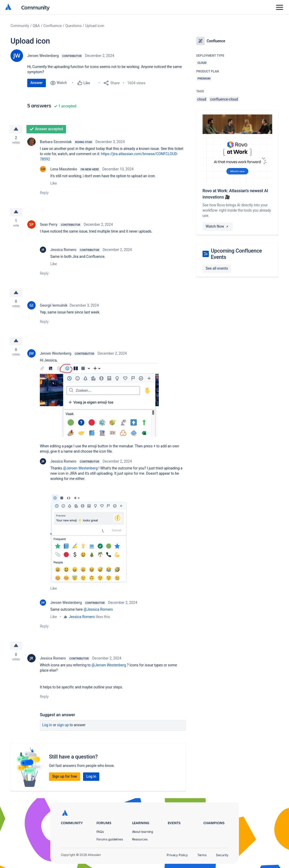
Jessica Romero (63, 250)
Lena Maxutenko (64, 169)
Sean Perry (49, 225)
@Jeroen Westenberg (80, 469)
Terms (202, 855)
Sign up (63, 726)
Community (36, 7)
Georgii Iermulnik (54, 306)
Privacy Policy (177, 855)
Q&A (36, 26)
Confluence (53, 26)
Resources (140, 839)
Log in (47, 726)
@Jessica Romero (98, 610)
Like (54, 183)
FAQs (100, 832)
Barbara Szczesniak (56, 142)
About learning (143, 832)
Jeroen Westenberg (43, 56)
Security (222, 855)
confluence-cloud (224, 99)
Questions (73, 26)
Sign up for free (65, 777)
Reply (44, 193)
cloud (202, 99)
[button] (99, 401)
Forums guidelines (110, 839)
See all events (217, 268)
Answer (37, 83)
